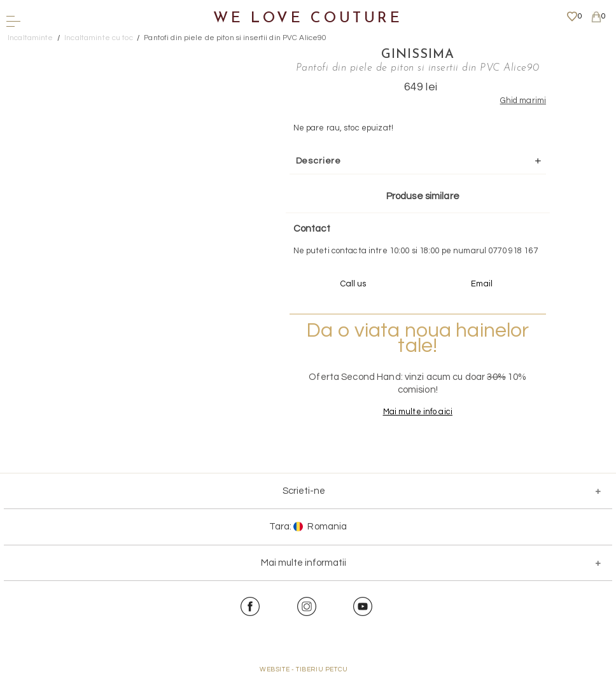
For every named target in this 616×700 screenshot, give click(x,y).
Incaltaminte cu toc (98, 38)
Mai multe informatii (304, 587)
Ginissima (403, 54)
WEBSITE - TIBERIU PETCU (304, 694)
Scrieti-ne (304, 515)
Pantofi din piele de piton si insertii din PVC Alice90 (235, 38)
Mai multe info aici (402, 436)
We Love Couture (308, 19)
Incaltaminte (31, 38)
